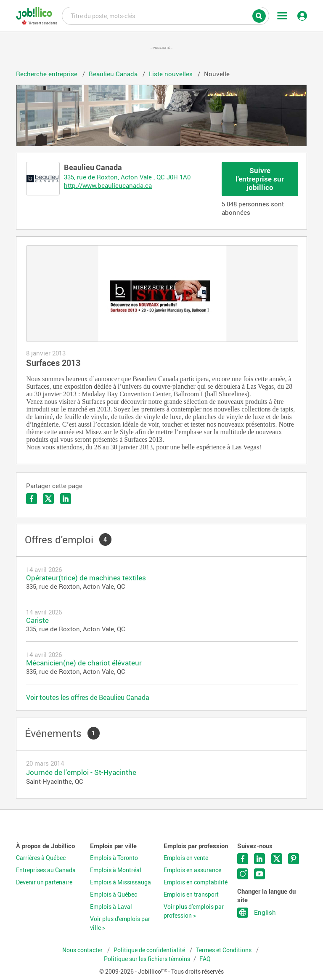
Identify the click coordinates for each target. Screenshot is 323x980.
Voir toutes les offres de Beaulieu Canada (88, 697)
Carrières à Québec (41, 858)
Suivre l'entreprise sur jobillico (260, 179)
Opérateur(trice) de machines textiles (86, 578)
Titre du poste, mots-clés (165, 15)
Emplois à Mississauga (120, 882)
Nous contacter (83, 950)
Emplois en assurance (192, 870)
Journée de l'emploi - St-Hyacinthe (81, 772)
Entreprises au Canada (46, 870)
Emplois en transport (191, 895)
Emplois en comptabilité (196, 882)
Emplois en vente (186, 858)
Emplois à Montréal (116, 870)
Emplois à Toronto (114, 858)
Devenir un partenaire (44, 882)
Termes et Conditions (224, 950)
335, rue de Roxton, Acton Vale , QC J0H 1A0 (127, 177)
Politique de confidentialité (150, 950)
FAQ (205, 959)
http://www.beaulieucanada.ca (108, 185)
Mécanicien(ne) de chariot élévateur (84, 663)
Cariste (37, 620)
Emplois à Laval (111, 907)
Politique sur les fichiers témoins (147, 959)
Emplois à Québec (114, 895)
